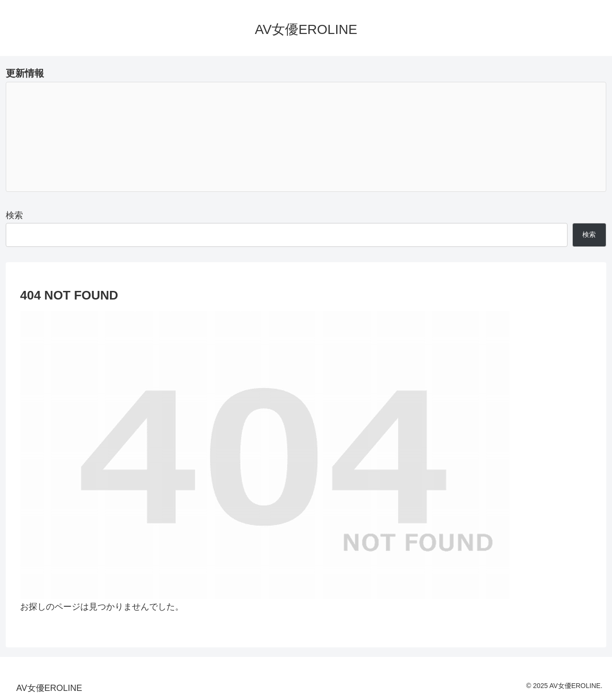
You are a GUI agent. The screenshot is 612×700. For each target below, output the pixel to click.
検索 (14, 215)
